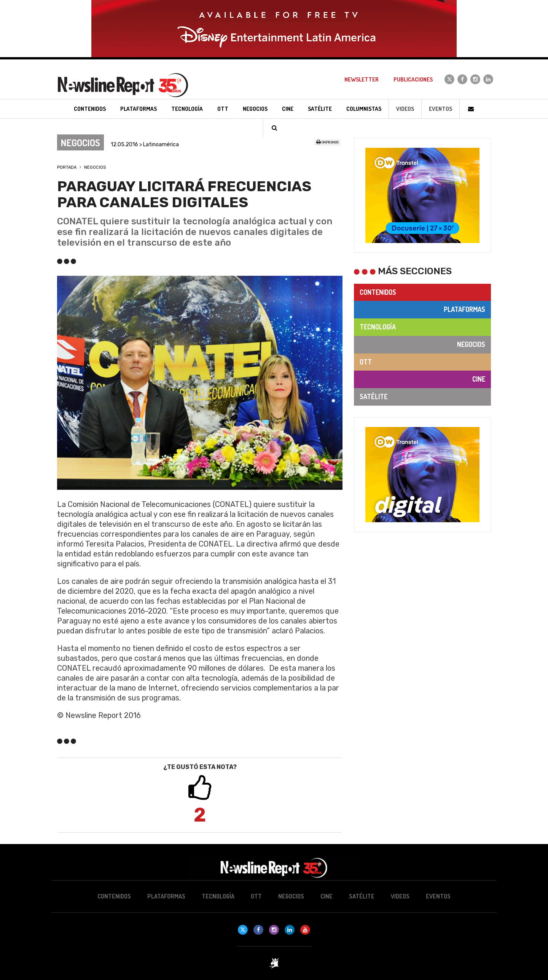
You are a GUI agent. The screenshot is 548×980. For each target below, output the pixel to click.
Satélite (374, 396)
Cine (479, 379)
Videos (405, 109)
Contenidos (378, 292)
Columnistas (364, 109)
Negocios (95, 167)
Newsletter (362, 79)
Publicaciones (413, 79)
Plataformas (464, 309)
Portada (67, 167)
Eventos (440, 109)
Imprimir (327, 142)
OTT (366, 362)
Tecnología (378, 327)
